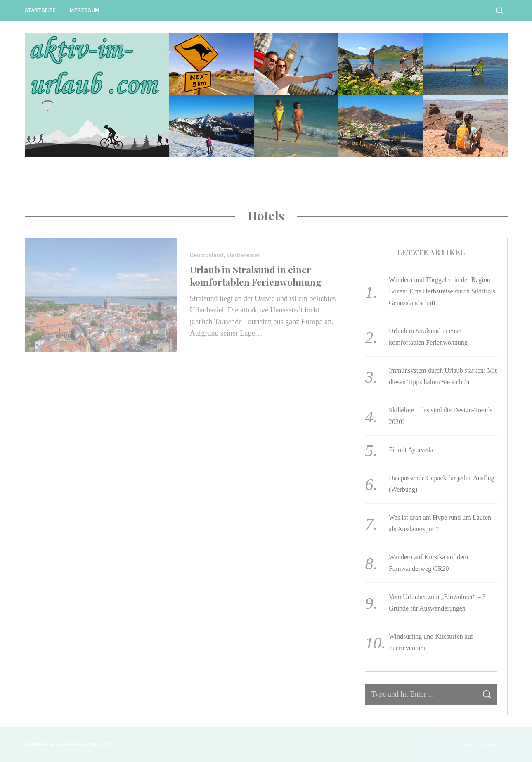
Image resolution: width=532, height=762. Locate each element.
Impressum (84, 10)
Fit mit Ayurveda (411, 450)
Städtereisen (244, 255)
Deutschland (207, 255)
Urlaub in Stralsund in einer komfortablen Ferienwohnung (256, 276)
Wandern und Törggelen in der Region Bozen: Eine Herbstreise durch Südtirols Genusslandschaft (442, 291)
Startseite (40, 10)
